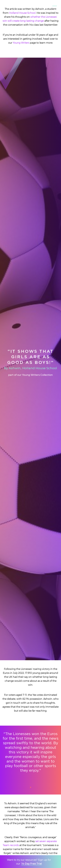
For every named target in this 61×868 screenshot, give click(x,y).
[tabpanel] (30, 755)
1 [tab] (32, 788)
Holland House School (22, 13)
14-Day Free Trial (32, 864)
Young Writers (21, 43)
